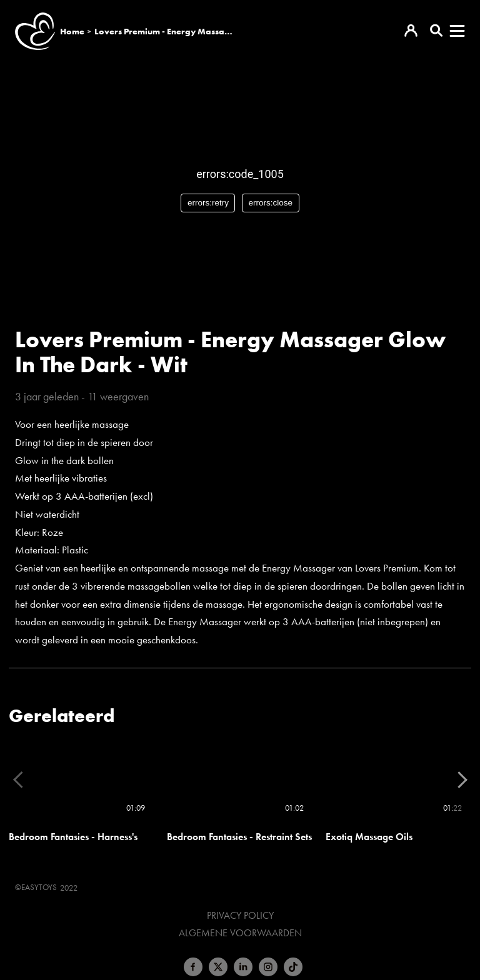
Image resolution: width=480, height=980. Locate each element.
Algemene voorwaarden (240, 933)
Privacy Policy (240, 916)
